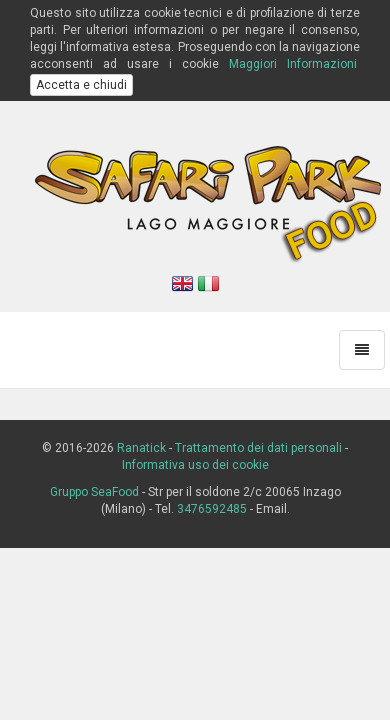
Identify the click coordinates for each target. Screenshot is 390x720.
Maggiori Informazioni (293, 64)
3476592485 (212, 509)
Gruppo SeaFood (94, 492)
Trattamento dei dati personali (258, 448)
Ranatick (141, 448)
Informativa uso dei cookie (195, 465)
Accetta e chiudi (81, 85)
